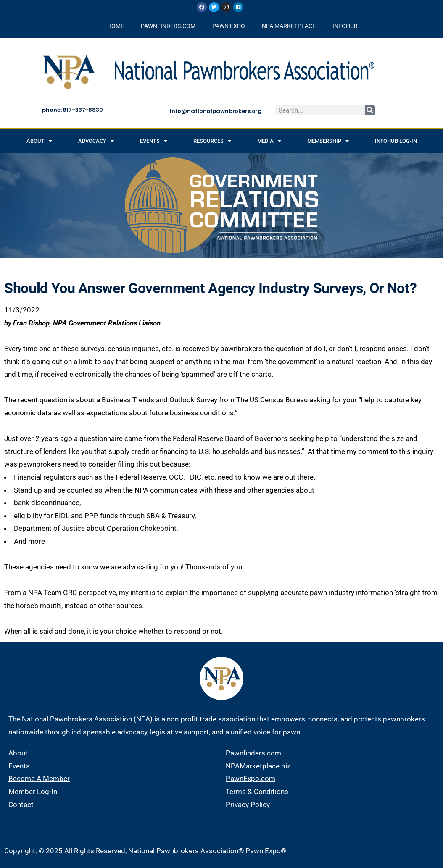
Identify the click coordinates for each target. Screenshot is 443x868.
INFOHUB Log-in (396, 141)
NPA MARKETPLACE (289, 26)
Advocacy (96, 141)
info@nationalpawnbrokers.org (216, 111)
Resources (212, 141)
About (39, 141)
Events (154, 141)
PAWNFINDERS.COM (168, 26)
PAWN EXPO (229, 26)
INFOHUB (345, 26)
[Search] (370, 110)
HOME (116, 26)
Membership (328, 141)
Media (269, 141)
